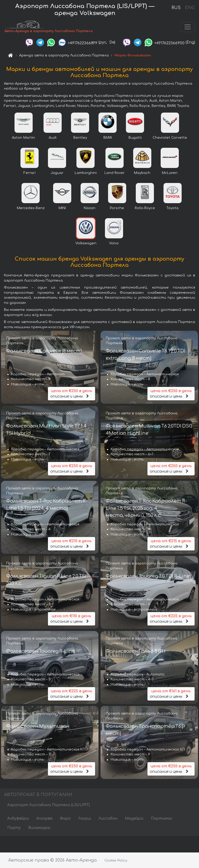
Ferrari (30, 173)
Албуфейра (18, 819)
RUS (176, 8)
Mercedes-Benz (31, 209)
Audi (53, 138)
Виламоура (39, 828)
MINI (62, 209)
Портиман (161, 819)
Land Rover (115, 173)
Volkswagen (86, 244)
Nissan (90, 209)
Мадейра (134, 819)
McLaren (170, 173)
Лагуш (85, 819)
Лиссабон (108, 819)
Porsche (117, 209)
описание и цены (72, 394)
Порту (14, 828)
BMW (108, 138)
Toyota (172, 209)
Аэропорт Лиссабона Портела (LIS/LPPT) (49, 806)
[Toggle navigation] (188, 27)
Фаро (65, 819)
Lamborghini (86, 173)
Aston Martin (23, 138)
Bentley (80, 138)
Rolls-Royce (145, 209)
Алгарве (44, 819)
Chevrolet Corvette (170, 138)
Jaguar (57, 173)
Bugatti (135, 138)
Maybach (142, 173)
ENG (190, 8)
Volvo (114, 244)
